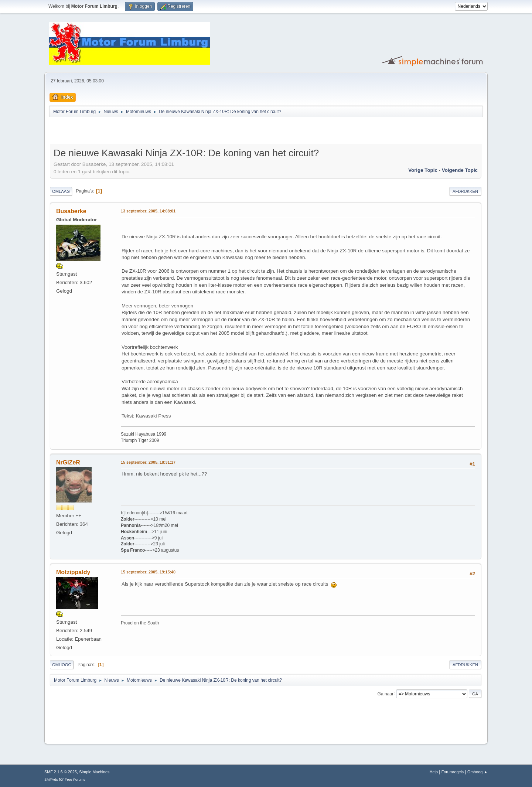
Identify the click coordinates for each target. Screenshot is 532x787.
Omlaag (61, 191)
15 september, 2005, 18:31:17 (148, 462)
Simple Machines (94, 772)
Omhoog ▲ (478, 772)
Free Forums (75, 779)
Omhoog (62, 665)
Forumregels (453, 772)
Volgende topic (460, 170)
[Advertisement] (136, 132)
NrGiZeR (68, 462)
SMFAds (51, 779)
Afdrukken (465, 191)
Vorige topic (423, 170)
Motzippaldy (73, 572)
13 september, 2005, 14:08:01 (148, 211)
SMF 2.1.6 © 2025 (61, 772)
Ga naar (386, 694)
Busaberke (71, 211)
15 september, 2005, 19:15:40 (148, 572)
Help (434, 772)
